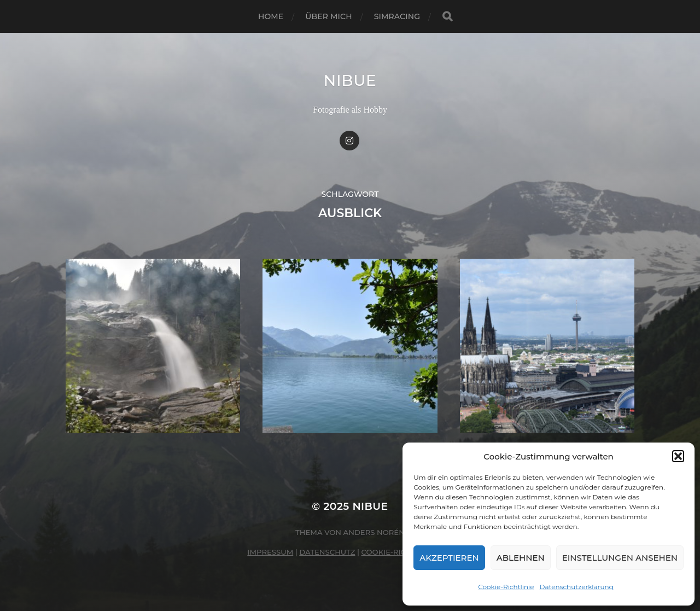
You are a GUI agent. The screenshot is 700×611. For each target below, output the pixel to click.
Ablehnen (521, 558)
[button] (678, 456)
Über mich (328, 16)
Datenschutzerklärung (577, 587)
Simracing (397, 16)
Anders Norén (374, 532)
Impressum (270, 552)
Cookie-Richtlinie (506, 587)
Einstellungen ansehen (620, 558)
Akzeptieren (449, 558)
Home (271, 16)
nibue (350, 80)
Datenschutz (327, 552)
